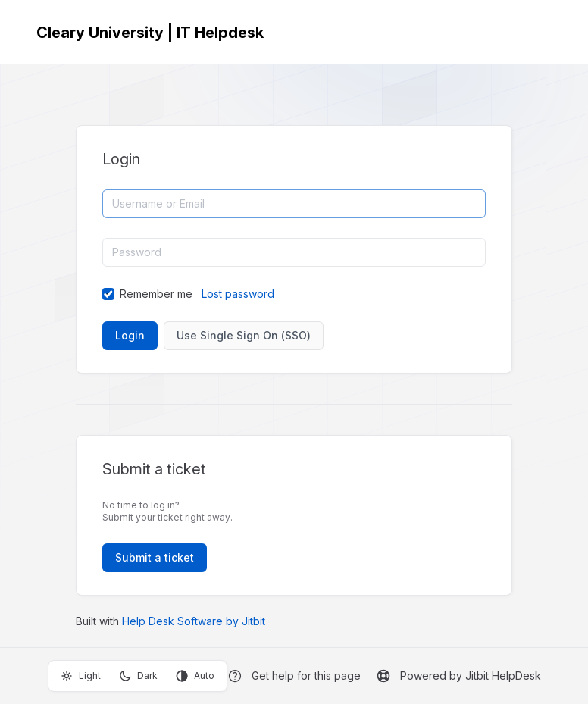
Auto (195, 676)
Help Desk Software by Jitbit (194, 621)
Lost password (238, 294)
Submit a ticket (155, 557)
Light (81, 676)
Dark (138, 676)
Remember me (156, 294)
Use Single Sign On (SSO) (244, 335)
